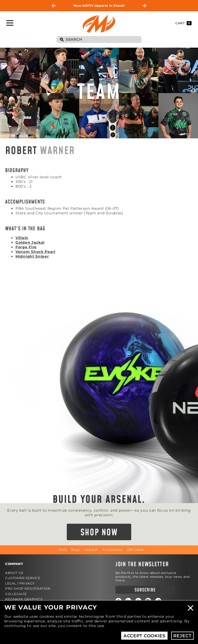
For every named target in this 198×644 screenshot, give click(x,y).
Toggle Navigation (10, 23)
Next (144, 6)
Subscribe (145, 590)
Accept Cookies (145, 636)
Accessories (112, 550)
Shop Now (99, 533)
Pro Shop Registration (28, 588)
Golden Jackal (30, 242)
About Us (14, 573)
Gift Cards (135, 550)
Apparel (91, 550)
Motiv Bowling (99, 24)
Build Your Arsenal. (99, 500)
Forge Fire (26, 247)
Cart (183, 23)
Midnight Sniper (32, 256)
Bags (76, 550)
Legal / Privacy (20, 583)
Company (14, 564)
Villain (22, 238)
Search (62, 40)
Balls (63, 550)
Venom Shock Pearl (35, 252)
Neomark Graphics (24, 599)
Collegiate (16, 594)
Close (191, 608)
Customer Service (23, 578)
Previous (54, 6)
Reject (182, 636)
